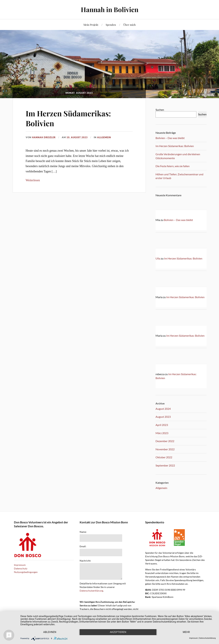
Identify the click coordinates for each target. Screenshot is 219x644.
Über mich (129, 25)
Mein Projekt (91, 25)
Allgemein (104, 137)
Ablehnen (50, 632)
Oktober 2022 (164, 457)
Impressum (20, 565)
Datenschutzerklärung (91, 591)
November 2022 (165, 449)
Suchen (160, 110)
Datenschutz (21, 568)
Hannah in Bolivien (110, 9)
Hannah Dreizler (44, 137)
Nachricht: (85, 561)
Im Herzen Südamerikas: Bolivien (69, 118)
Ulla (158, 258)
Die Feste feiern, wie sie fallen (173, 166)
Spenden (111, 25)
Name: (83, 532)
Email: (83, 546)
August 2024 (163, 409)
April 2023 (162, 425)
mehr (186, 632)
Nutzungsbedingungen (26, 572)
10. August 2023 (77, 137)
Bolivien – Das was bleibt (170, 138)
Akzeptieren (118, 632)
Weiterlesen (33, 180)
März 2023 (162, 433)
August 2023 (163, 417)
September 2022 (165, 465)
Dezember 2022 (165, 441)
